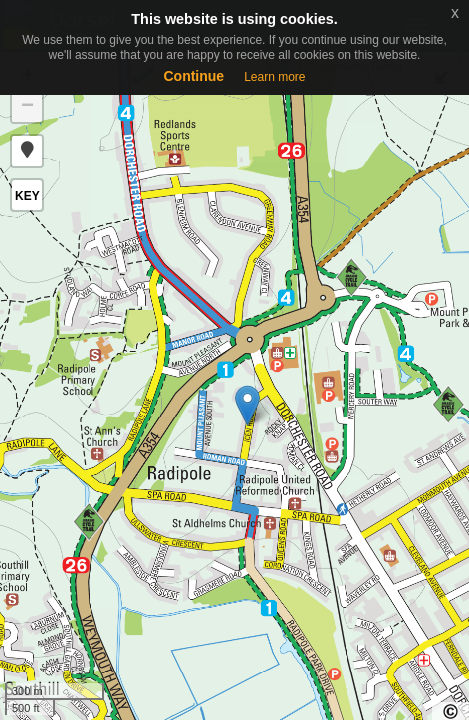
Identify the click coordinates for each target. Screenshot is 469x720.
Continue (193, 76)
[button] (27, 151)
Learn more (274, 77)
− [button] (27, 107)
